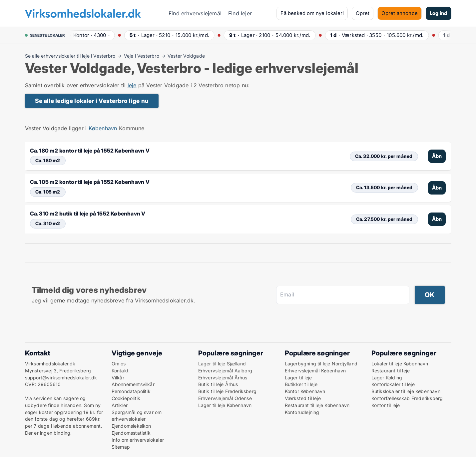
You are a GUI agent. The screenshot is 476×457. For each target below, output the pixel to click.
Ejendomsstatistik (131, 433)
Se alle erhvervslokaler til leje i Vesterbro (70, 56)
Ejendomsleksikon (131, 426)
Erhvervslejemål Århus (223, 378)
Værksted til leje (303, 398)
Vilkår (118, 378)
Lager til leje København (225, 405)
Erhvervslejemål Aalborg (225, 371)
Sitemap (121, 447)
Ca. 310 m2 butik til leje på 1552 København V (88, 214)
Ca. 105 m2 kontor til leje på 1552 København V (90, 182)
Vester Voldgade (186, 56)
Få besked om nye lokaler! (312, 13)
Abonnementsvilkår (133, 384)
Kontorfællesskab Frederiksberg (407, 398)
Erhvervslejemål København (315, 371)
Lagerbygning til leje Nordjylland (321, 364)
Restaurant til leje (391, 371)
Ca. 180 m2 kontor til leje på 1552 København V (90, 151)
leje (132, 85)
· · (89, 35)
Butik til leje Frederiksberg (228, 391)
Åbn (437, 156)
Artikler (120, 405)
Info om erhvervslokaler (138, 440)
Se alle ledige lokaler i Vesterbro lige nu (92, 101)
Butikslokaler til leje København (406, 391)
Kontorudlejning (302, 412)
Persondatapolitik (131, 391)
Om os (119, 364)
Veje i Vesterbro (142, 56)
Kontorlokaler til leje (393, 384)
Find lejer (240, 13)
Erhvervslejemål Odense (225, 398)
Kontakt (120, 371)
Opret (363, 13)
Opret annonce (400, 13)
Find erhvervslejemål (195, 13)
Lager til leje (298, 378)
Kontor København (305, 391)
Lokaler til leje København (400, 364)
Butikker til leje (301, 384)
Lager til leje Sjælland (222, 364)
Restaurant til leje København (317, 405)
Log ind (438, 13)
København (103, 128)
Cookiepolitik (126, 398)
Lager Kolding (387, 378)
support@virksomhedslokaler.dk (61, 378)
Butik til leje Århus (218, 384)
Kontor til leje (386, 405)
